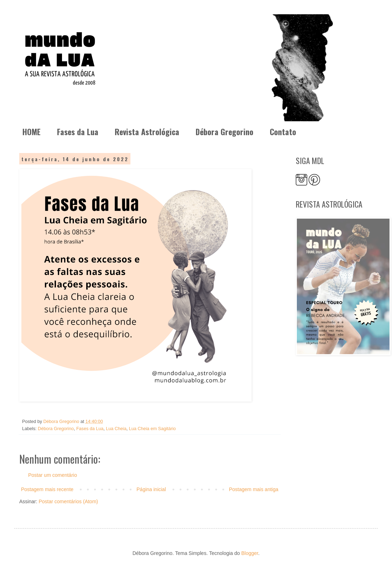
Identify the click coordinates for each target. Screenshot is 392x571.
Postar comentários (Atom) (68, 501)
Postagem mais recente (47, 489)
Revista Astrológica (147, 132)
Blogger (250, 553)
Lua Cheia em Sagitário (153, 429)
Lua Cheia (116, 429)
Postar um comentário (53, 475)
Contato (283, 132)
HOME (32, 132)
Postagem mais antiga (254, 489)
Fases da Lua (78, 132)
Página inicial (151, 489)
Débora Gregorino (225, 132)
